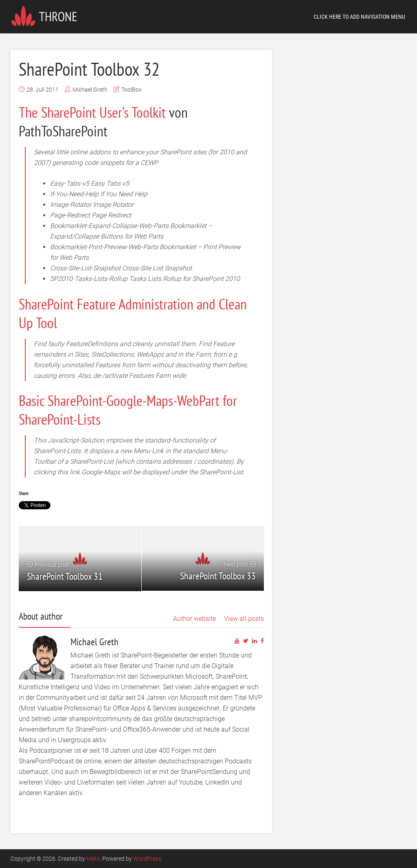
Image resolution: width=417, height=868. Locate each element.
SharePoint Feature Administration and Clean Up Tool (133, 313)
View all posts (244, 619)
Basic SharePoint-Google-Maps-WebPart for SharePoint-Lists (128, 410)
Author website (194, 619)
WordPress (147, 859)
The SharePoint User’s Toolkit (92, 112)
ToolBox (132, 90)
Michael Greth (90, 90)
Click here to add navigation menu (359, 17)
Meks (93, 859)
